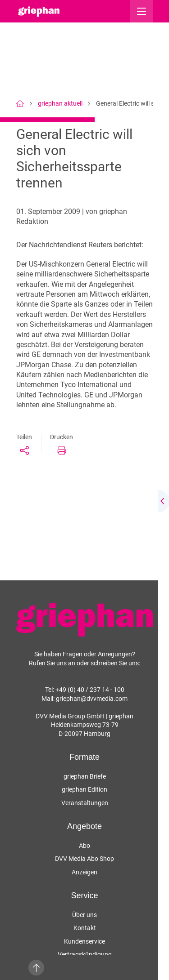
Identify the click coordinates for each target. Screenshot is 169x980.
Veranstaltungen (85, 803)
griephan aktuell (60, 103)
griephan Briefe (85, 776)
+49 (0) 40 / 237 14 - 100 (90, 690)
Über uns (84, 915)
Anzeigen (84, 872)
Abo (84, 846)
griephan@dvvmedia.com (92, 699)
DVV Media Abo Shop (84, 859)
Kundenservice (84, 941)
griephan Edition (84, 789)
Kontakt (85, 928)
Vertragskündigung (85, 954)
